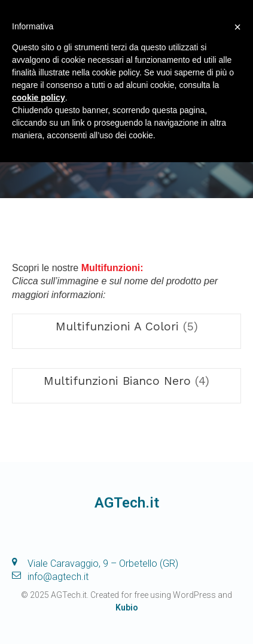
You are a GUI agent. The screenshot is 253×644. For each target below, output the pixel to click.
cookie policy (39, 98)
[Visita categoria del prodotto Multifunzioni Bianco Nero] (126, 381)
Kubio (127, 607)
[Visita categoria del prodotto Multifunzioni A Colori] (126, 326)
